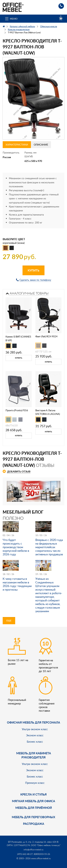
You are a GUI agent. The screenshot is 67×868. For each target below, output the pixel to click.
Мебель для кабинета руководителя (34, 755)
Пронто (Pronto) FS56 (17, 410)
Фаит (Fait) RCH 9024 (46, 336)
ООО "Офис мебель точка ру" (46, 845)
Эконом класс (35, 735)
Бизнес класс (35, 742)
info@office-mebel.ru (33, 850)
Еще (9, 621)
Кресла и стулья (33, 794)
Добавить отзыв (19, 471)
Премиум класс (35, 783)
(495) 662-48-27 (25, 854)
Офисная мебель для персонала (33, 722)
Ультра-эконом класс (35, 729)
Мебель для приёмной (34, 808)
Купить (33, 270)
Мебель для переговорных (33, 817)
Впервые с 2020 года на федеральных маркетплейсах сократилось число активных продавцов (49, 547)
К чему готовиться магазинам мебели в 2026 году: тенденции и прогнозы (17, 584)
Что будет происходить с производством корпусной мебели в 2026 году (16, 547)
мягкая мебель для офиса (33, 801)
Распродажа (34, 824)
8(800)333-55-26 (42, 854)
